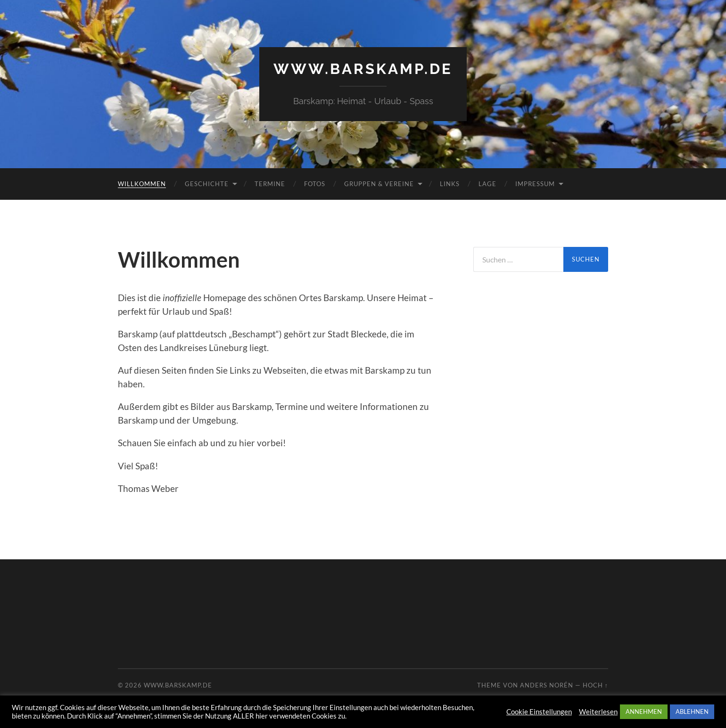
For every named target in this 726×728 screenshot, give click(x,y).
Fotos (315, 183)
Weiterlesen (598, 712)
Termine (270, 183)
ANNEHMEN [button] (644, 712)
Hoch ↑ (595, 685)
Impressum (535, 183)
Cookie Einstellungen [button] (539, 712)
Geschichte (207, 183)
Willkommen (142, 183)
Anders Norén (547, 685)
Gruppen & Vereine (379, 183)
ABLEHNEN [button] (692, 712)
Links (450, 183)
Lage (487, 183)
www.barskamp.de (363, 69)
